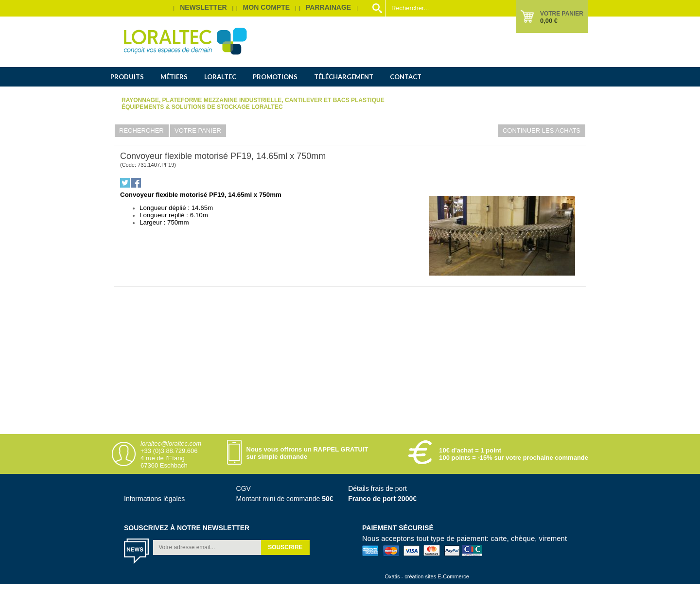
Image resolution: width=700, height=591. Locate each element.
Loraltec (220, 77)
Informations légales (154, 499)
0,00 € (549, 21)
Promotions (275, 77)
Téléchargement (344, 77)
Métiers (174, 77)
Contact (406, 77)
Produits (127, 77)
